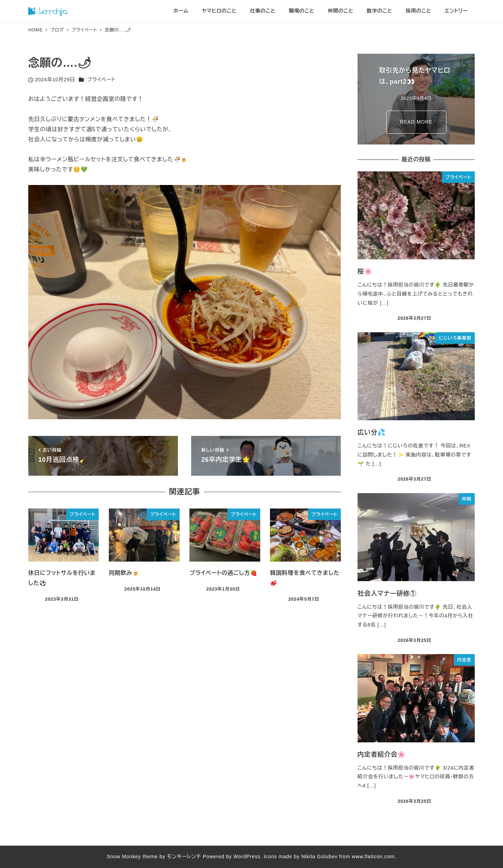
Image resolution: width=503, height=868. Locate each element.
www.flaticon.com (373, 856)
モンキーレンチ (184, 856)
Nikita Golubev (320, 856)
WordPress (247, 856)
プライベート (101, 80)
